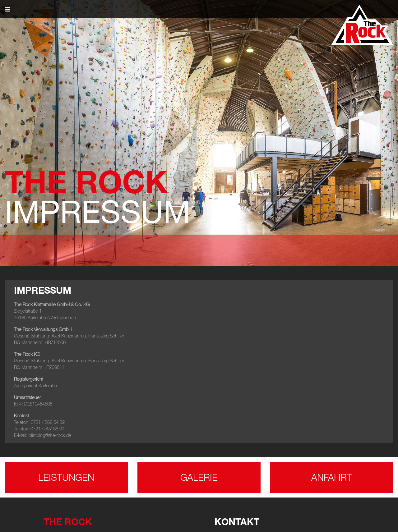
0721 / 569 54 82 (48, 422)
